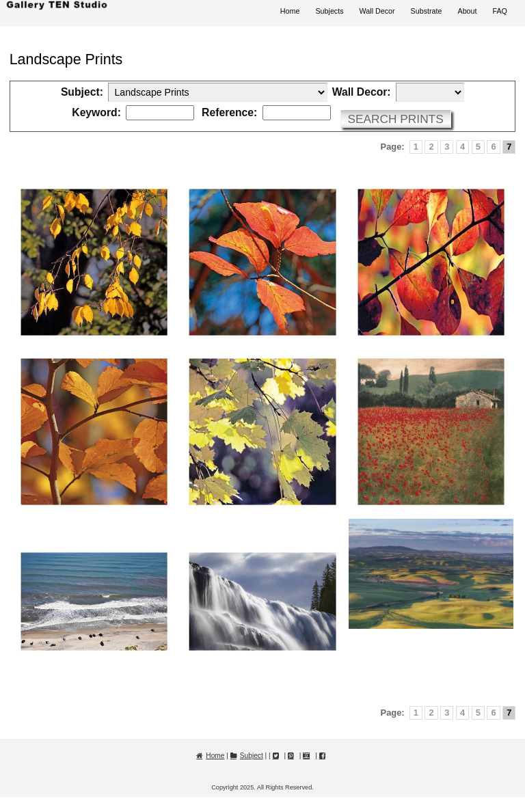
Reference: (229, 113)
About (467, 11)
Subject (252, 756)
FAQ (500, 11)
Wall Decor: (362, 92)
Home (290, 11)
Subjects (329, 11)
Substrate (427, 11)
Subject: (82, 92)
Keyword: (96, 113)
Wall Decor (377, 11)
